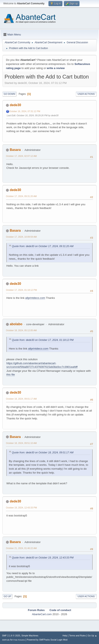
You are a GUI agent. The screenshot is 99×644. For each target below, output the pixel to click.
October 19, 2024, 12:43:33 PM (21, 508)
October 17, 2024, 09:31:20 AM (21, 196)
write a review (56, 68)
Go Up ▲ (92, 636)
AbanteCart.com (42, 614)
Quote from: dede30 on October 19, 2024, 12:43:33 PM (43, 558)
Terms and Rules (78, 636)
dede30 (15, 105)
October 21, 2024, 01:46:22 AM (21, 548)
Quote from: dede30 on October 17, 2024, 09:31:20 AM (43, 246)
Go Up (7, 596)
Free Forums (19, 640)
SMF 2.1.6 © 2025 (11, 636)
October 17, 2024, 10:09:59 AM (21, 237)
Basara (15, 150)
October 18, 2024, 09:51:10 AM (21, 443)
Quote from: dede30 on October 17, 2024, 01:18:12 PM (43, 340)
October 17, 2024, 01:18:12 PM (21, 290)
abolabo (16, 324)
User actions (86, 94)
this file (11, 375)
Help (65, 636)
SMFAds (6, 640)
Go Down (9, 94)
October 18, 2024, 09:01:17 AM (21, 399)
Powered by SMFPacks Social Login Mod (47, 640)
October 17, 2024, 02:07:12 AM (21, 156)
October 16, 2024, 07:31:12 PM (25, 111)
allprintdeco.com (35, 298)
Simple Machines (30, 636)
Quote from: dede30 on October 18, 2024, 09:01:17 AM (43, 453)
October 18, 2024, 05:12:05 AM (21, 330)
